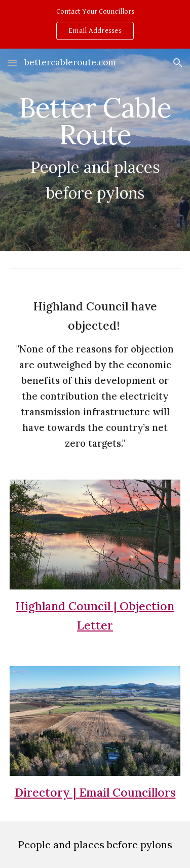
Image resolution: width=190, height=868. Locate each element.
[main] (95, 150)
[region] (95, 24)
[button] (12, 63)
